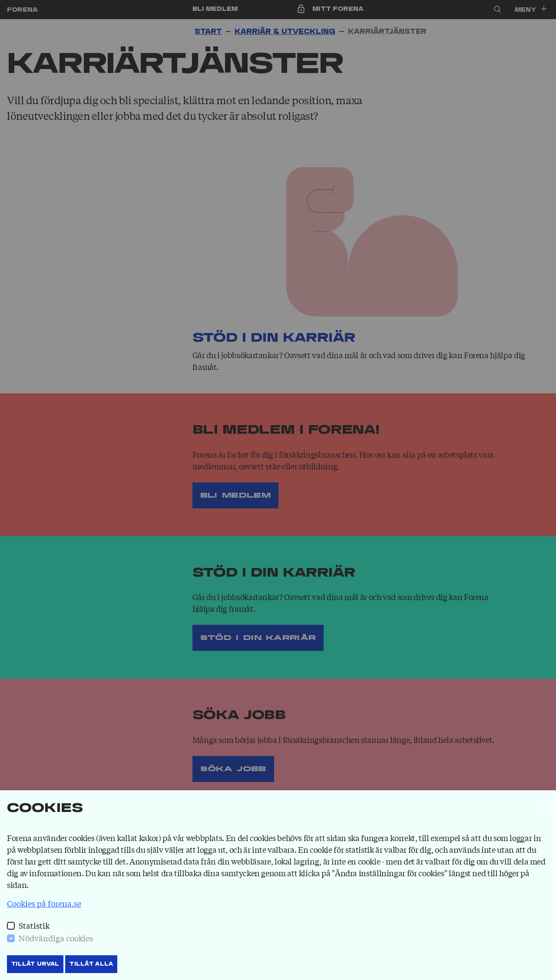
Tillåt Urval (35, 964)
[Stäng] (545, 808)
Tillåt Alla (91, 964)
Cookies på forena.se (44, 903)
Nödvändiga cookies (56, 938)
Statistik (34, 925)
